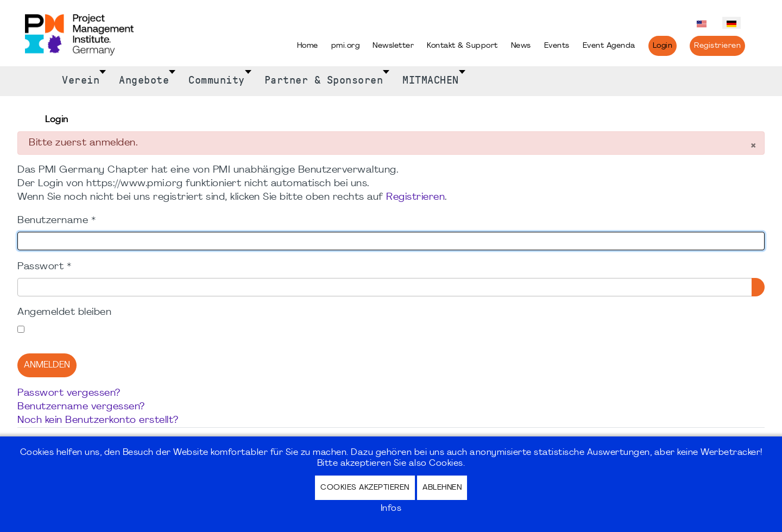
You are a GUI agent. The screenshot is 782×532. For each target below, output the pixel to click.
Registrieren (415, 197)
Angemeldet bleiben (64, 312)
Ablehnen (442, 488)
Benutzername (56, 221)
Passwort (44, 267)
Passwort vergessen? (69, 393)
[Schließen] (753, 147)
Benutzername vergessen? (81, 407)
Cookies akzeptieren (365, 488)
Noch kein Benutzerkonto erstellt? (98, 420)
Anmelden (47, 365)
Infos (391, 509)
